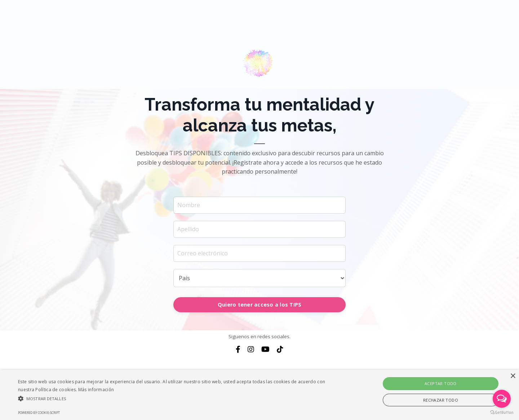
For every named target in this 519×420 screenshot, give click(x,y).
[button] (175, 398)
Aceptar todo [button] (441, 383)
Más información (96, 390)
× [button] (513, 376)
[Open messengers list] (502, 399)
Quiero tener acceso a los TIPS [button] (260, 305)
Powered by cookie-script (39, 413)
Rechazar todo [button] (441, 400)
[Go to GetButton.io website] (502, 413)
